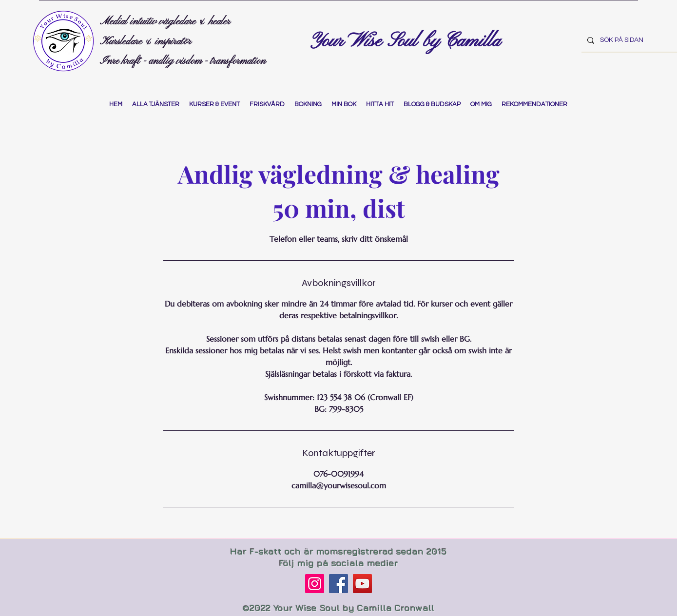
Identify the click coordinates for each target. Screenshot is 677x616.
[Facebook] (338, 584)
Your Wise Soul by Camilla (408, 41)
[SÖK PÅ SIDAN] (628, 40)
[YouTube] (362, 584)
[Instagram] (315, 584)
